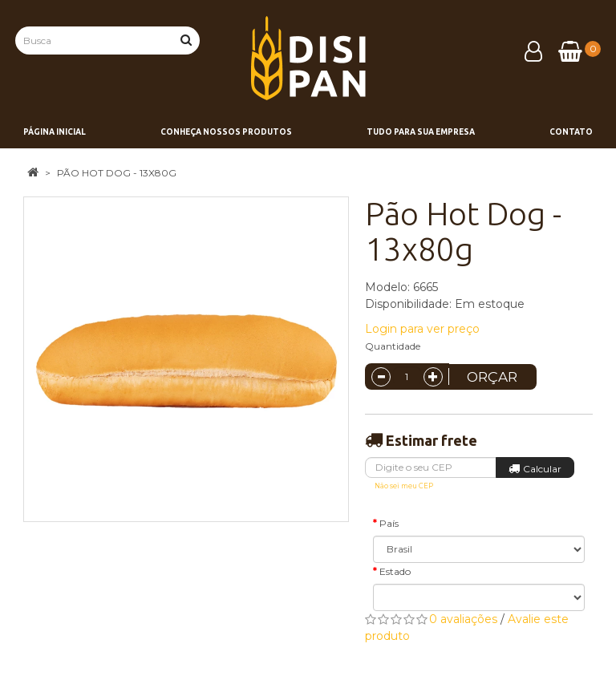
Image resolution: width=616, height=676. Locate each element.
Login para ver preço (422, 329)
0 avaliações (463, 619)
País (389, 523)
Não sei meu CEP (404, 486)
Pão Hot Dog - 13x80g (117, 173)
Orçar (492, 377)
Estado (395, 571)
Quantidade (393, 346)
